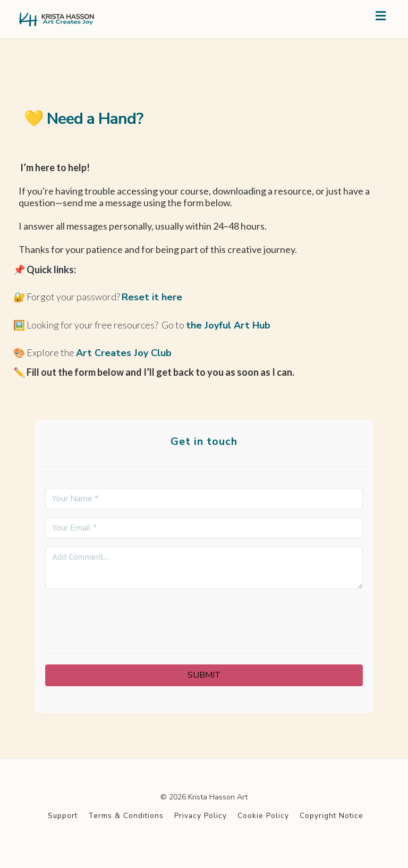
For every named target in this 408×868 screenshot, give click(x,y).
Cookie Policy (263, 816)
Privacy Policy (201, 816)
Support (63, 816)
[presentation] (204, 618)
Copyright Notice (331, 816)
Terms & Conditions (126, 816)
